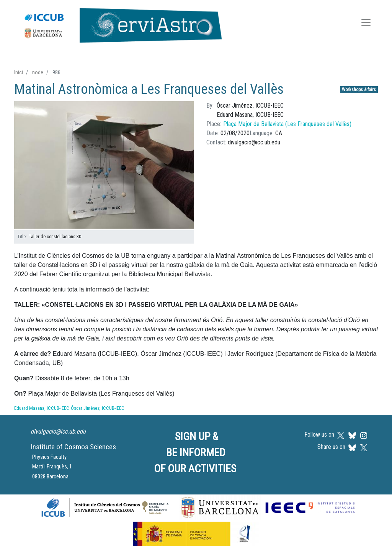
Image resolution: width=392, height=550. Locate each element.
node (38, 72)
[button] (104, 165)
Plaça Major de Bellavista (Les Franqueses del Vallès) (287, 124)
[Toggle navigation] (366, 24)
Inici (19, 72)
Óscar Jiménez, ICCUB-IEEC (98, 408)
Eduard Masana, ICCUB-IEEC (42, 408)
